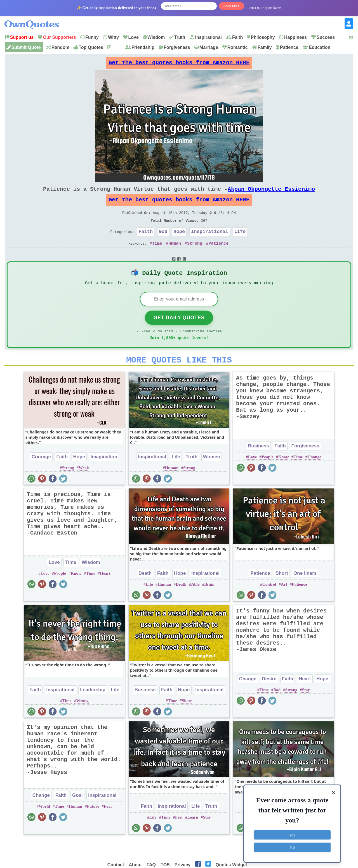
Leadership (93, 707)
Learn (193, 834)
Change (314, 474)
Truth (180, 37)
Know (284, 474)
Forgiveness (177, 47)
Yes (292, 835)
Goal (77, 813)
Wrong (82, 718)
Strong (195, 254)
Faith (237, 37)
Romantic (238, 47)
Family (265, 47)
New (116, 47)
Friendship (143, 47)
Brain (209, 602)
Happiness (295, 37)
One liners (305, 591)
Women (212, 474)
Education (320, 47)
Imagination (104, 474)
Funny (92, 37)
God (163, 241)
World (44, 824)
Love (133, 37)
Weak (84, 485)
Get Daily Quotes (179, 332)
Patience (289, 47)
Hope (179, 241)
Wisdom (156, 37)
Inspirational (209, 37)
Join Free (232, 6)
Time (157, 254)
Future (93, 824)
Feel (179, 834)
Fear (108, 824)
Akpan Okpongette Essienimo (271, 193)
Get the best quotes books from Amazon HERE (179, 64)
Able (195, 602)
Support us (22, 37)
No (292, 847)
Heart (105, 591)
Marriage (209, 47)
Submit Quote (26, 47)
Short (282, 591)
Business (258, 463)
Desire (269, 696)
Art (284, 602)
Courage (41, 474)
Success (326, 37)
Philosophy (263, 37)
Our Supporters (59, 37)
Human (175, 254)
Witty (113, 37)
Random (60, 47)
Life (240, 241)
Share (187, 718)
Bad (277, 707)
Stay (306, 707)
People (268, 474)
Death (145, 591)
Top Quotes (91, 47)
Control (269, 602)
